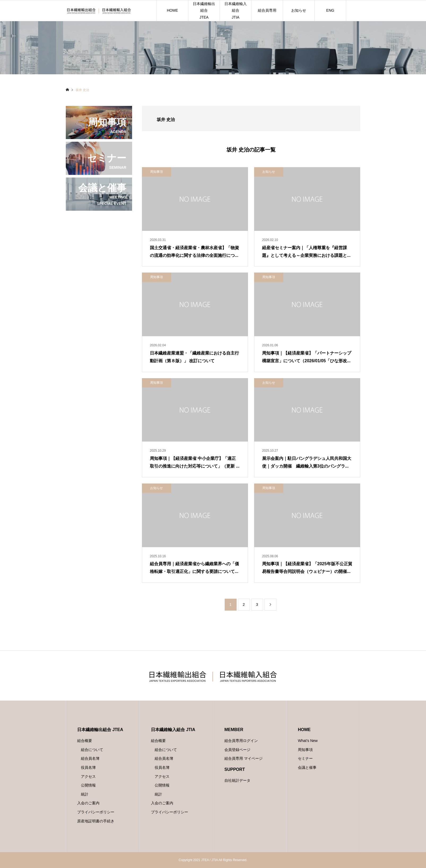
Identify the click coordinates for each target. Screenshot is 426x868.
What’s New (308, 741)
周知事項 (305, 750)
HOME (172, 10)
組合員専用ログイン (241, 741)
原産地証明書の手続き (96, 821)
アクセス (88, 776)
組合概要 (85, 741)
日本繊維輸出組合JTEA (204, 10)
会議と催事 (307, 767)
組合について (92, 750)
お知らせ (299, 10)
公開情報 (88, 785)
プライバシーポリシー (96, 812)
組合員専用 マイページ (244, 758)
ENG (330, 10)
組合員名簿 (90, 758)
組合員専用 (267, 10)
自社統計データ (237, 780)
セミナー (305, 758)
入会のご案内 (88, 803)
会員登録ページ (237, 750)
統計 (85, 794)
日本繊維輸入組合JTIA (236, 10)
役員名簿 (88, 767)
